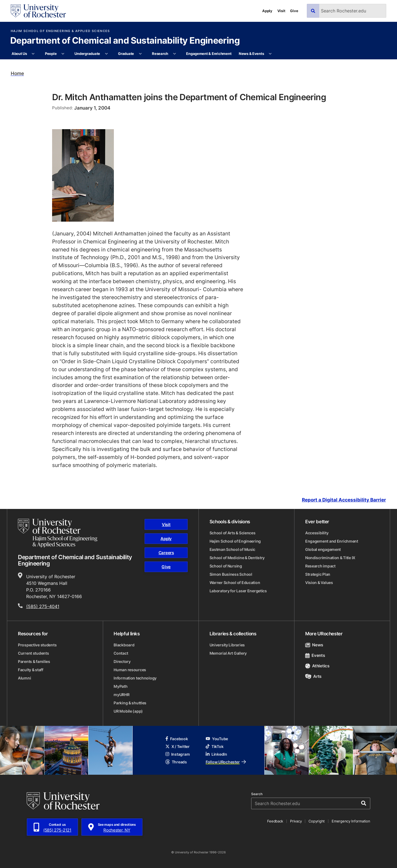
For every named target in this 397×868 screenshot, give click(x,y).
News (314, 645)
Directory (122, 661)
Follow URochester (226, 762)
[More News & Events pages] (270, 54)
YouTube (217, 739)
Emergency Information (351, 821)
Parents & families (34, 661)
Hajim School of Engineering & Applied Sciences (60, 31)
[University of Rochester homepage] (38, 11)
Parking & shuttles (130, 703)
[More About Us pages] (33, 54)
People (51, 54)
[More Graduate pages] (140, 54)
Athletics (317, 666)
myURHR (121, 695)
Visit (281, 11)
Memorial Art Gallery (228, 653)
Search (257, 794)
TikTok (214, 746)
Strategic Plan (318, 574)
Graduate (126, 54)
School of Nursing (226, 566)
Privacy (296, 821)
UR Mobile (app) (128, 711)
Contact (121, 653)
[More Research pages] (174, 54)
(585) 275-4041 (43, 606)
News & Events (251, 54)
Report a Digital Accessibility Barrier (344, 500)
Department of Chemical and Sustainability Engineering (125, 41)
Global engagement (323, 549)
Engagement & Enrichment (209, 54)
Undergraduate (87, 54)
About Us (19, 54)
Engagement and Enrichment (332, 541)
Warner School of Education (235, 582)
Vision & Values (319, 582)
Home (17, 74)
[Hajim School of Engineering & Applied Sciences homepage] (58, 533)
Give (294, 11)
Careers (166, 553)
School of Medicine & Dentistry (237, 558)
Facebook (177, 739)
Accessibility (317, 533)
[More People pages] (63, 54)
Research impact (320, 566)
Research (160, 54)
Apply (267, 11)
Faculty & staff (31, 670)
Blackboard (124, 645)
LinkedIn (216, 754)
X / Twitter (178, 746)
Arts (313, 676)
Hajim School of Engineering (235, 541)
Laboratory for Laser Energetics (238, 591)
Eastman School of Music (233, 549)
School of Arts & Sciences (233, 533)
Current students (33, 653)
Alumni (24, 678)
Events (315, 655)
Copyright (317, 821)
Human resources (130, 670)
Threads (176, 762)
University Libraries (227, 645)
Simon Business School (231, 574)
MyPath (120, 686)
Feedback (275, 821)
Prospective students (37, 645)
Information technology (135, 678)
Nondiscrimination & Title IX (330, 558)
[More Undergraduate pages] (106, 54)
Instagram (178, 754)
